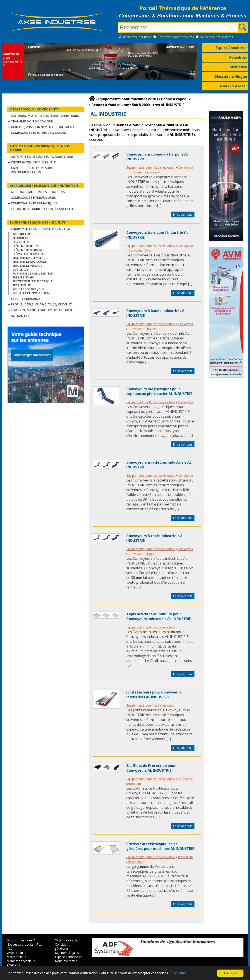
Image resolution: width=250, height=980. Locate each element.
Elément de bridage (27, 246)
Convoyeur (21, 242)
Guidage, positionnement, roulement (43, 127)
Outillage (20, 270)
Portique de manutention (33, 273)
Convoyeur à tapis (141, 554)
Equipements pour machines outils (40, 229)
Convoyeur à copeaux (144, 172)
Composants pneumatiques (34, 203)
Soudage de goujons (28, 289)
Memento (238, 67)
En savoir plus (183, 214)
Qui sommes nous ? (21, 940)
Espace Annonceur (231, 48)
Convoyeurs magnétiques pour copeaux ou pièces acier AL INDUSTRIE (159, 391)
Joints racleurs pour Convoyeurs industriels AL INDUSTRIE (154, 695)
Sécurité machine (25, 299)
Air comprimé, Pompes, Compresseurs (42, 192)
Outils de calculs (66, 940)
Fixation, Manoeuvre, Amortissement (43, 310)
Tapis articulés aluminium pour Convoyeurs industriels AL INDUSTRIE (159, 616)
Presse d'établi (24, 277)
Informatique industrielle (33, 162)
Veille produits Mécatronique (16, 955)
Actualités (238, 57)
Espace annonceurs (69, 957)
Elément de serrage (27, 250)
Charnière (20, 238)
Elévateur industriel (29, 254)
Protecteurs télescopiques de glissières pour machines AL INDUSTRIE (160, 846)
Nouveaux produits (20, 944)
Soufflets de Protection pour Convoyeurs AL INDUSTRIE (151, 768)
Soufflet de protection (31, 293)
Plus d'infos (180, 973)
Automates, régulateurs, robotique (42, 157)
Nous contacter (233, 86)
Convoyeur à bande (142, 329)
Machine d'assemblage (30, 258)
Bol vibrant (22, 234)
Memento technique (21, 961)
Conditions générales (62, 946)
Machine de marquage (30, 262)
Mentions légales (67, 953)
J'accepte (231, 973)
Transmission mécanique (32, 121)
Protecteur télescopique (32, 281)
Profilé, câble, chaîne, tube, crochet (42, 304)
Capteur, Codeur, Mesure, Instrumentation (32, 170)
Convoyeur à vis (140, 250)
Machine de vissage (27, 266)
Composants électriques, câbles (38, 133)
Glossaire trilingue (231, 76)
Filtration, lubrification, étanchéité (42, 209)
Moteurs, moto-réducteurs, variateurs (45, 116)
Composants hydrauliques (33, 198)
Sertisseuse (22, 285)
